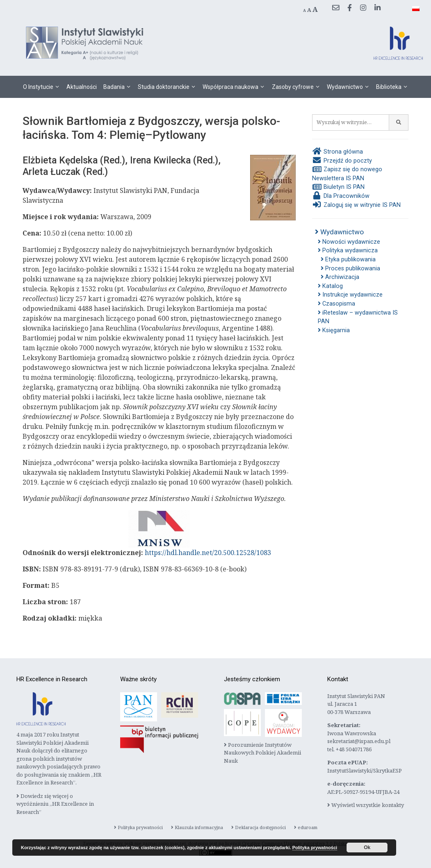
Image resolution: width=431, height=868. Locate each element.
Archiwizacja (340, 277)
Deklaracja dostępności (259, 827)
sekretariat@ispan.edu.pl (359, 741)
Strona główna (338, 152)
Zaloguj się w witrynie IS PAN (356, 205)
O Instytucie (43, 87)
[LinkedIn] (377, 8)
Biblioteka (394, 87)
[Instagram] (363, 8)
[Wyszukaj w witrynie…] (351, 122)
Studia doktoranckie (169, 87)
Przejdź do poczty (342, 161)
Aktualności (82, 87)
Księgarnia (334, 330)
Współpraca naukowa (235, 87)
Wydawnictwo (350, 87)
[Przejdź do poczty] (336, 8)
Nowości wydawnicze (349, 242)
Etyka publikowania (348, 259)
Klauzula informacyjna (197, 827)
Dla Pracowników (341, 196)
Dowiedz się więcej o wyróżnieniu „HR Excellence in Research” (55, 804)
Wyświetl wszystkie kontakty (366, 805)
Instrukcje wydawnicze (350, 295)
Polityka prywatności (138, 827)
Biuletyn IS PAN (338, 187)
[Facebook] (350, 8)
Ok (367, 848)
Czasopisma (336, 304)
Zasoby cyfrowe (298, 87)
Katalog (330, 286)
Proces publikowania (350, 269)
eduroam (306, 827)
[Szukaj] (399, 122)
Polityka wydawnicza (348, 250)
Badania (119, 87)
